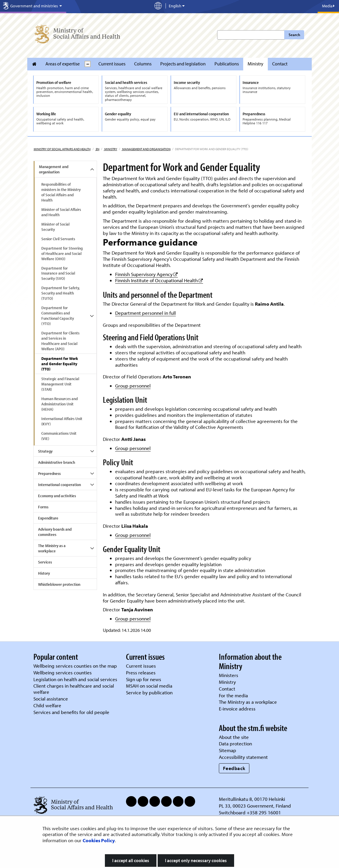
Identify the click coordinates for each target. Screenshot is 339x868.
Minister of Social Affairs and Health (61, 212)
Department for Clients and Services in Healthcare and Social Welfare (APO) (60, 341)
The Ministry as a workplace (52, 548)
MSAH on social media (149, 686)
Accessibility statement (243, 757)
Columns (143, 64)
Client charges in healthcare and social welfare (74, 689)
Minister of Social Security (55, 227)
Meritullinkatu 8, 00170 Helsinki (252, 799)
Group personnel (133, 386)
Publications (227, 64)
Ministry (255, 64)
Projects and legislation (183, 64)
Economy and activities (57, 496)
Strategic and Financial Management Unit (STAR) (60, 384)
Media (328, 6)
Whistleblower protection (59, 584)
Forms (43, 507)
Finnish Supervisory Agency (146, 274)
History (44, 573)
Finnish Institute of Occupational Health (159, 280)
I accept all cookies (131, 860)
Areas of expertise (63, 64)
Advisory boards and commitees (55, 532)
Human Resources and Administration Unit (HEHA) (59, 404)
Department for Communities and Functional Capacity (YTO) (58, 316)
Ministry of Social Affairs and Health (62, 149)
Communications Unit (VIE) (59, 436)
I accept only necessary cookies (196, 860)
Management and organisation (146, 149)
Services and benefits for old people (71, 712)
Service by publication (149, 692)
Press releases (141, 672)
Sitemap (228, 750)
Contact (280, 64)
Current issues (112, 64)
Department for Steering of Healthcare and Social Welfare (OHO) (62, 253)
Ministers (229, 675)
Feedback (234, 768)
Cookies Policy (99, 840)
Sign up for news (144, 679)
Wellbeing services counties (63, 672)
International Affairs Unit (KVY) (62, 421)
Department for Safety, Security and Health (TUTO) (61, 293)
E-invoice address (237, 709)
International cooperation (59, 485)
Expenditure (48, 518)
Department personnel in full (145, 313)
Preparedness (49, 473)
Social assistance (51, 699)
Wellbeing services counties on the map (75, 666)
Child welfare (47, 705)
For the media (233, 695)
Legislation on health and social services (75, 679)
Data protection (235, 743)
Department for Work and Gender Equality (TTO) (60, 364)
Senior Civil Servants (58, 239)
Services (45, 562)
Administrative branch (57, 462)
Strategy (45, 451)
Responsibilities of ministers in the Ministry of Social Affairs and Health (61, 192)
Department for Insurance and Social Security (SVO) (58, 273)
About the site (234, 737)
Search (294, 35)
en (97, 149)
